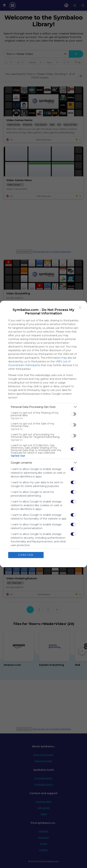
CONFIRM (26, 555)
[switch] (73, 414)
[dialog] (43, 434)
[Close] (80, 308)
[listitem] (43, 407)
